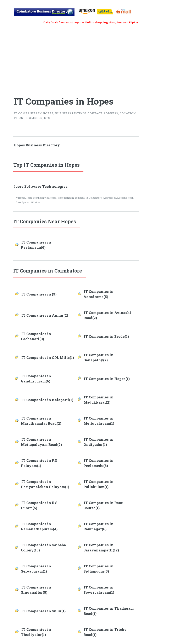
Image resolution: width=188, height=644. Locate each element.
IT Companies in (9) (39, 294)
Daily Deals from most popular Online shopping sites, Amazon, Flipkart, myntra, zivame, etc (112, 22)
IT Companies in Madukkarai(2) (98, 400)
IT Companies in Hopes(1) (107, 379)
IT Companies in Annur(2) (45, 315)
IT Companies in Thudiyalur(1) (36, 632)
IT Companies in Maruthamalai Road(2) (41, 421)
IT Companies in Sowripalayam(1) (99, 590)
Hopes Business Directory (37, 145)
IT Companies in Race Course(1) (103, 505)
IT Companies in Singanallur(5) (36, 590)
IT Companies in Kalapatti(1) (47, 400)
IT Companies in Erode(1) (106, 336)
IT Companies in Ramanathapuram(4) (39, 526)
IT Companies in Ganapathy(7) (98, 358)
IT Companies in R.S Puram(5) (39, 505)
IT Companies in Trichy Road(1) (105, 632)
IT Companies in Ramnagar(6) (98, 526)
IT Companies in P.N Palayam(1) (39, 463)
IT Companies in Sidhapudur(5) (98, 569)
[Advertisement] (45, 58)
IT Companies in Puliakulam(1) (98, 484)
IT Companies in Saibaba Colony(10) (43, 548)
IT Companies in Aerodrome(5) (98, 294)
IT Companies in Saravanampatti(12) (101, 548)
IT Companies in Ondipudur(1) (98, 442)
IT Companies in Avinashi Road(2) (107, 315)
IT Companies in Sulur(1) (43, 611)
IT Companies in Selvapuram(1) (36, 569)
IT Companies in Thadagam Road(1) (109, 611)
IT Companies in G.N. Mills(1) (48, 358)
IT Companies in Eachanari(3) (36, 336)
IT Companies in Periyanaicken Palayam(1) (45, 484)
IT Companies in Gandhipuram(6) (36, 379)
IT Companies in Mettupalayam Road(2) (41, 442)
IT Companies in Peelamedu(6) (36, 245)
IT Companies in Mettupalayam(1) (99, 421)
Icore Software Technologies (41, 186)
